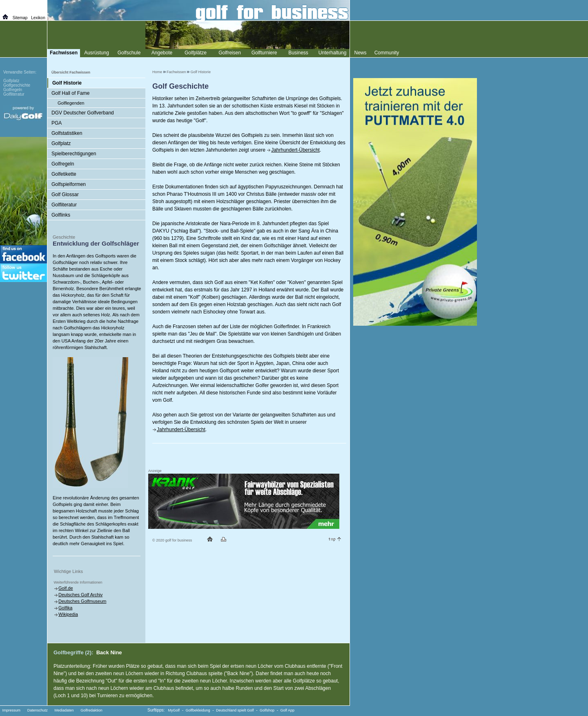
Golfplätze (196, 53)
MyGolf (174, 710)
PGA (57, 123)
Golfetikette (64, 174)
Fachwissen (176, 72)
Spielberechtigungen (74, 154)
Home (157, 72)
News (360, 53)
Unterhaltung (333, 53)
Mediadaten (64, 710)
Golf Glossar (65, 195)
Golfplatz (61, 143)
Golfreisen (230, 53)
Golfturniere (264, 53)
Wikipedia (68, 614)
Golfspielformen (69, 184)
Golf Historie (201, 72)
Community (387, 53)
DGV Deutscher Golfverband (83, 113)
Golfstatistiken (67, 133)
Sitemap (20, 18)
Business (298, 53)
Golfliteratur (64, 205)
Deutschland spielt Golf (235, 710)
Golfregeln (63, 164)
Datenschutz (38, 710)
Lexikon (38, 18)
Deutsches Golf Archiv (80, 595)
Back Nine (109, 652)
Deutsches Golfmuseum (82, 601)
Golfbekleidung (198, 710)
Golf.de (66, 588)
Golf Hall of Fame (70, 93)
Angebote (162, 53)
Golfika (65, 608)
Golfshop (267, 710)
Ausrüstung (97, 53)
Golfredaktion (91, 710)
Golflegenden (71, 103)
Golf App (288, 710)
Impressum (12, 710)
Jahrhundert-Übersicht (295, 150)
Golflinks (61, 215)
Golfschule (129, 53)
